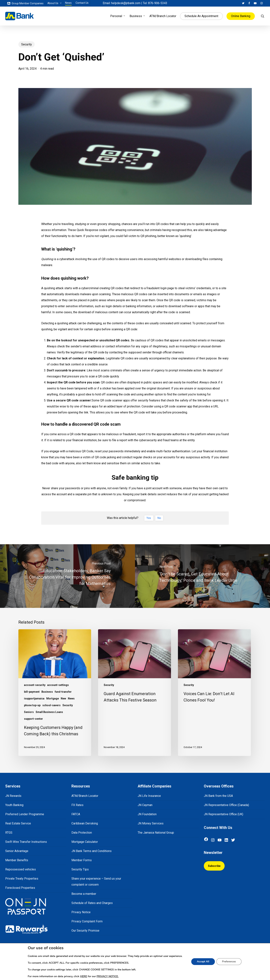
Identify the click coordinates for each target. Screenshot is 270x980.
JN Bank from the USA (218, 796)
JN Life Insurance (149, 796)
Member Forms (82, 860)
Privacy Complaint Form (87, 921)
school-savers (51, 705)
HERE (81, 976)
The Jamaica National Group (156, 833)
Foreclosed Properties (20, 888)
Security (27, 44)
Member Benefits (17, 860)
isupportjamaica (34, 698)
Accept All (206, 962)
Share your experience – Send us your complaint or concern (96, 882)
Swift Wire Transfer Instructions (26, 842)
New (63, 698)
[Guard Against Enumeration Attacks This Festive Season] (134, 693)
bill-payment (32, 692)
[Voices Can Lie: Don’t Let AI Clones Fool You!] (214, 693)
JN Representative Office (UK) (223, 814)
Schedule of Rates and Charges (92, 903)
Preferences (233, 962)
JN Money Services (151, 823)
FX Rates (77, 805)
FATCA (76, 814)
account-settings (58, 685)
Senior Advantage (17, 851)
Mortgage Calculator (85, 842)
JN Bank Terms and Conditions (91, 851)
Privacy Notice (81, 912)
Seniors (29, 712)
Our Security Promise (85, 931)
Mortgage (53, 698)
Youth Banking (14, 805)
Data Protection (82, 833)
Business (47, 692)
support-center (33, 719)
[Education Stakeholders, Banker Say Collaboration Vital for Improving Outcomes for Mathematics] (67, 576)
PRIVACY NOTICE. (106, 976)
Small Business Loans (49, 712)
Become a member (84, 894)
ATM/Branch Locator (85, 796)
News (71, 698)
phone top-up (32, 705)
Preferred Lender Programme (25, 814)
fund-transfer (63, 692)
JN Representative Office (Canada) (226, 805)
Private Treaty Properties (22, 879)
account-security (35, 685)
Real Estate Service (18, 823)
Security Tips (80, 869)
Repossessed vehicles (21, 869)
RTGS (9, 833)
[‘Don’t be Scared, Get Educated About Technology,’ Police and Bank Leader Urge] (202, 576)
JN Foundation (147, 814)
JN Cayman (145, 805)
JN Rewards (13, 796)
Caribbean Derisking (85, 823)
